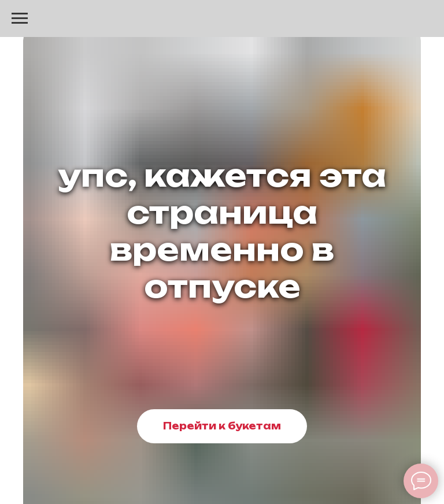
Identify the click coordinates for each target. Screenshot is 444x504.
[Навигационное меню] (20, 18)
